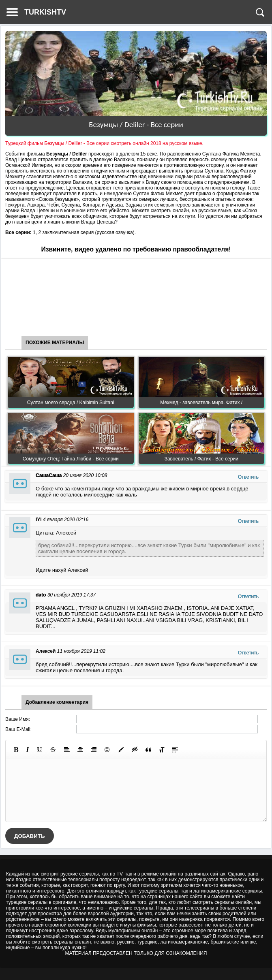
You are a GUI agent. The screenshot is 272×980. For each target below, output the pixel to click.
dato (41, 595)
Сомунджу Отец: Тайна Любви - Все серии (71, 459)
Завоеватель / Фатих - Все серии (201, 459)
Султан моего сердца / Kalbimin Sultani (71, 403)
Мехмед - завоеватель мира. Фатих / (201, 403)
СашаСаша (49, 475)
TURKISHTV (45, 12)
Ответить (248, 477)
